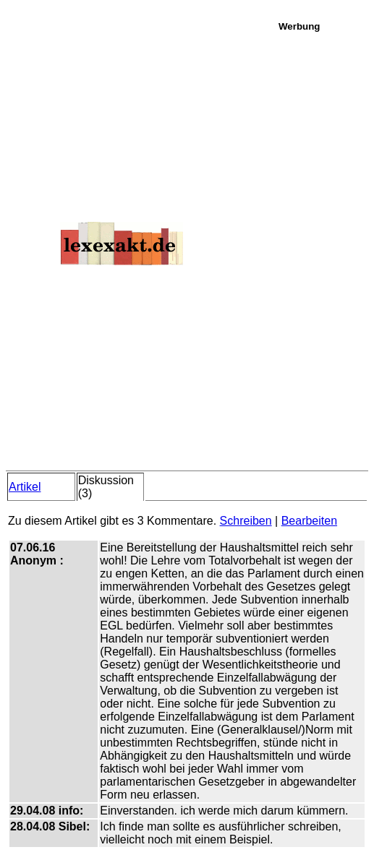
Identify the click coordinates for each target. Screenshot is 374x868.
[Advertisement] (322, 249)
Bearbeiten (309, 521)
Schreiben (246, 521)
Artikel (25, 487)
